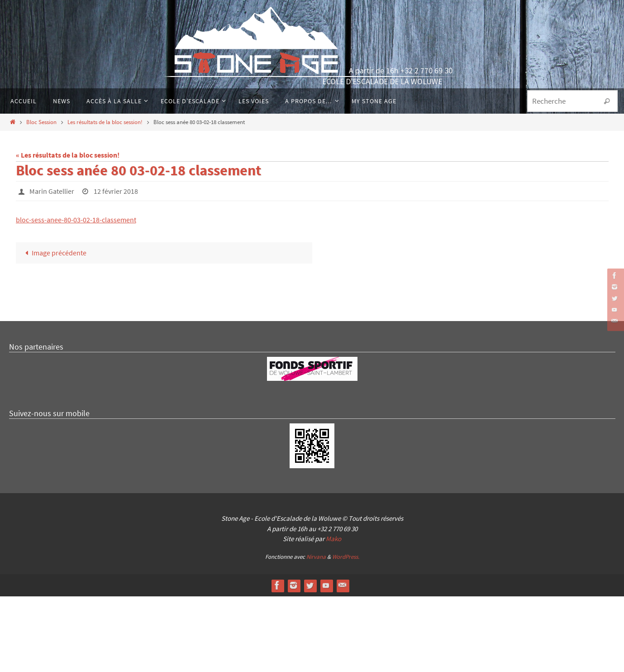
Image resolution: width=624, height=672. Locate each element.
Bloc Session (41, 122)
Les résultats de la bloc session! (105, 122)
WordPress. (346, 632)
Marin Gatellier (52, 191)
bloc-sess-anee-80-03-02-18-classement (76, 220)
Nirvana (316, 632)
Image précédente (54, 253)
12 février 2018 (116, 191)
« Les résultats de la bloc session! (68, 155)
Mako (333, 615)
